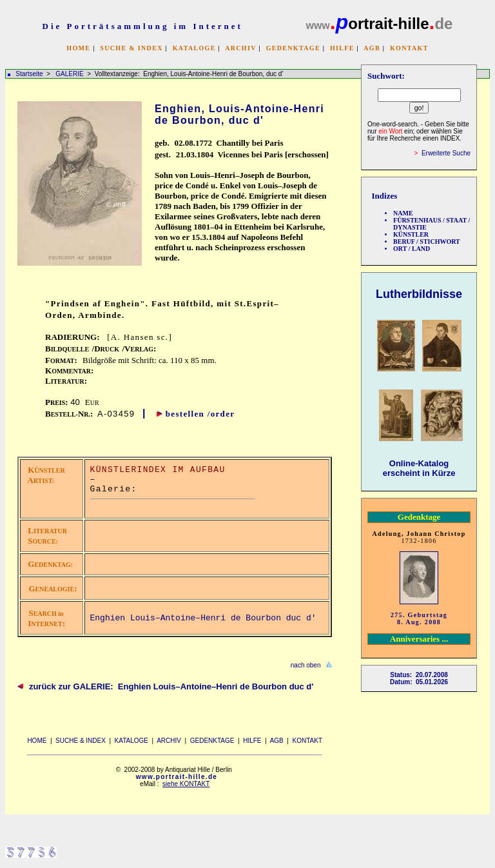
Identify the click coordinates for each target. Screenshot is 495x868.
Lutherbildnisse (419, 294)
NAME (403, 213)
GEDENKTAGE (293, 48)
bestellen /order (200, 414)
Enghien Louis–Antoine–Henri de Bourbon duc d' (203, 618)
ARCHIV (240, 48)
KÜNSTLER (411, 234)
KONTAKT (409, 48)
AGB (372, 48)
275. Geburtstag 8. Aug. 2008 (419, 618)
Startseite (29, 74)
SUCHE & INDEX (131, 48)
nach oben (306, 665)
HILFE (342, 48)
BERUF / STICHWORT (427, 242)
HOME (78, 48)
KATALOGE (194, 48)
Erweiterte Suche (446, 153)
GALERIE (70, 74)
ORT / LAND (412, 249)
